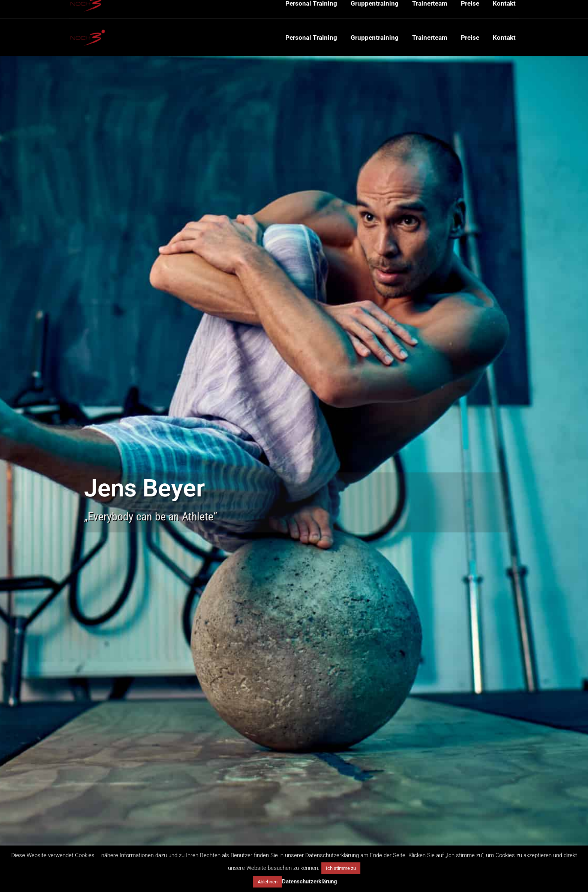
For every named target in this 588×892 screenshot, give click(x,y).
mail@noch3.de (146, 10)
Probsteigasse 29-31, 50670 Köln (215, 10)
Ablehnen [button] (268, 882)
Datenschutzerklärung (310, 882)
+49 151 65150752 (93, 10)
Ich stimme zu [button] (341, 868)
